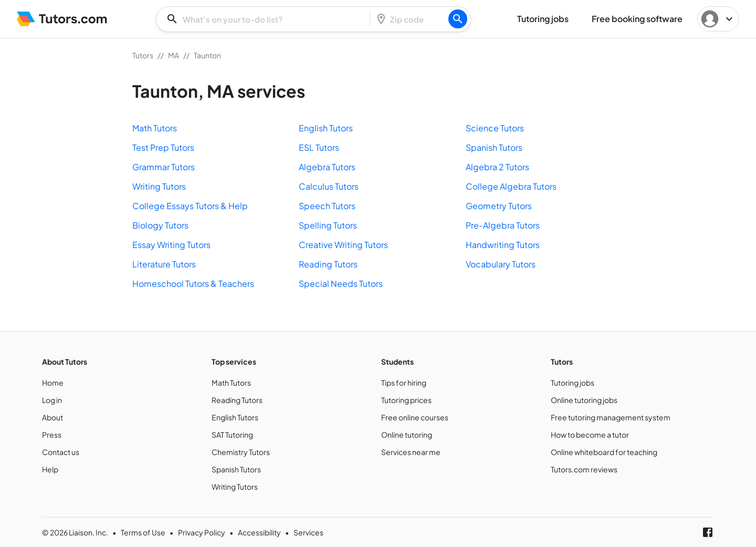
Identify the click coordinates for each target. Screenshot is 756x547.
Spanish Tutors (494, 147)
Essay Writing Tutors (171, 245)
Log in (52, 400)
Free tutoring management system (611, 417)
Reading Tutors (328, 264)
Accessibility (259, 532)
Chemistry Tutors (241, 452)
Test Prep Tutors (163, 147)
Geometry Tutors (499, 206)
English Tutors (326, 128)
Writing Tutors (159, 186)
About (52, 417)
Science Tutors (495, 128)
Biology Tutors (160, 225)
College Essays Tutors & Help (190, 206)
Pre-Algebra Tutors (503, 225)
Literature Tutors (164, 264)
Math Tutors (155, 128)
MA (174, 55)
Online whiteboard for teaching (604, 452)
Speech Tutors (327, 206)
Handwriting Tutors (503, 245)
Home (53, 383)
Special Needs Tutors (341, 283)
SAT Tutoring (232, 435)
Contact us (61, 452)
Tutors (143, 55)
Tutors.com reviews (584, 469)
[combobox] (266, 19)
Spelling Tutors (328, 225)
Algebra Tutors (327, 167)
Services (308, 532)
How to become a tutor (590, 435)
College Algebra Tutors (511, 186)
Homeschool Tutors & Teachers (193, 283)
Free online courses (415, 417)
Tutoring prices (406, 400)
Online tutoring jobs (584, 400)
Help (50, 469)
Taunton (207, 55)
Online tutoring (407, 435)
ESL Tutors (319, 147)
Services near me (411, 452)
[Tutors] (62, 19)
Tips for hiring (404, 383)
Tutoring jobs (573, 383)
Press (52, 435)
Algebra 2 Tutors (497, 167)
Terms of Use (143, 532)
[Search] (458, 19)
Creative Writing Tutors (343, 245)
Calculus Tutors (329, 186)
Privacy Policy (202, 532)
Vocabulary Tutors (501, 264)
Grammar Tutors (164, 167)
